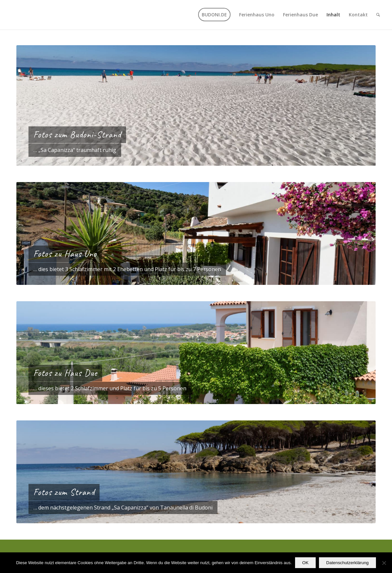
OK (305, 563)
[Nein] (384, 563)
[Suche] (378, 15)
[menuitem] (214, 15)
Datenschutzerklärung (347, 563)
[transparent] (9, 15)
